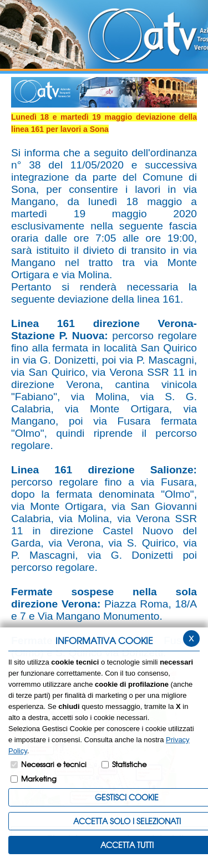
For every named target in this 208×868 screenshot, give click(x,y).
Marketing (39, 778)
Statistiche (129, 764)
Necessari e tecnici (54, 764)
